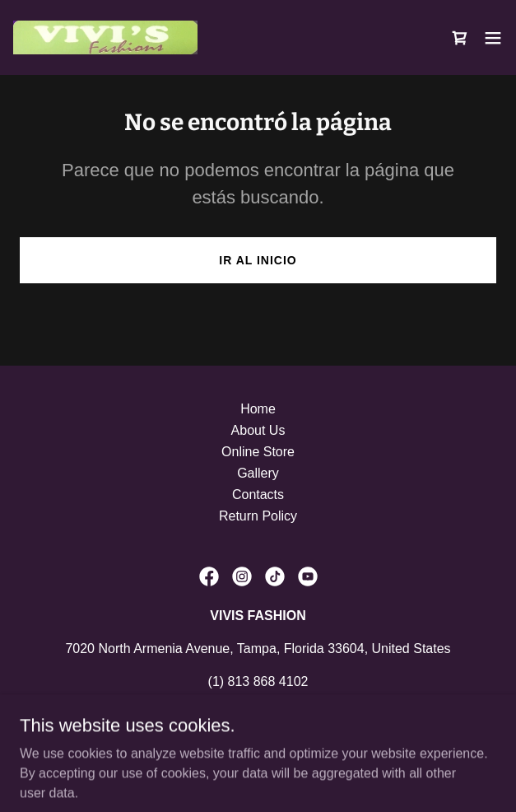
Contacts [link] (258, 495)
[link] (105, 37)
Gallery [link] (258, 473)
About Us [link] (258, 430)
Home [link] (258, 409)
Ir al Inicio (258, 260)
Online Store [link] (258, 452)
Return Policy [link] (258, 516)
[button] (493, 38)
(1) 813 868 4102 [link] (258, 681)
